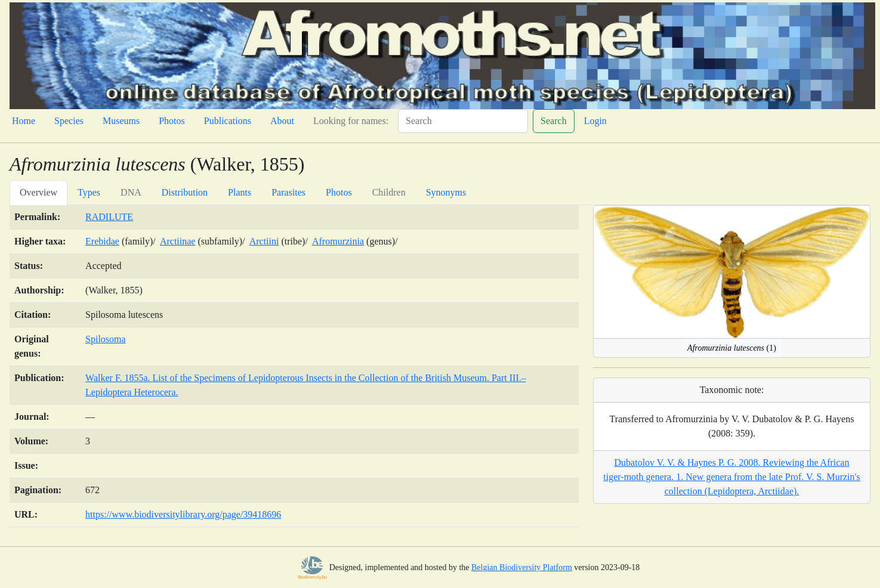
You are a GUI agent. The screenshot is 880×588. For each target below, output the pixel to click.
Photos (172, 121)
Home (24, 121)
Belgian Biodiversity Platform (522, 567)
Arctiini (264, 241)
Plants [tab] (240, 192)
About (282, 121)
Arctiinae (178, 241)
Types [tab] (89, 192)
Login (595, 121)
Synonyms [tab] (446, 192)
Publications (228, 121)
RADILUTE (109, 217)
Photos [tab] (339, 192)
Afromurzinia (338, 241)
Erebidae (102, 241)
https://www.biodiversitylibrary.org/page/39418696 (183, 514)
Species (69, 121)
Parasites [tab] (288, 192)
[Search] (463, 121)
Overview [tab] (38, 192)
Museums (121, 121)
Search (554, 121)
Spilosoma (106, 339)
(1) (732, 348)
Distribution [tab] (185, 192)
